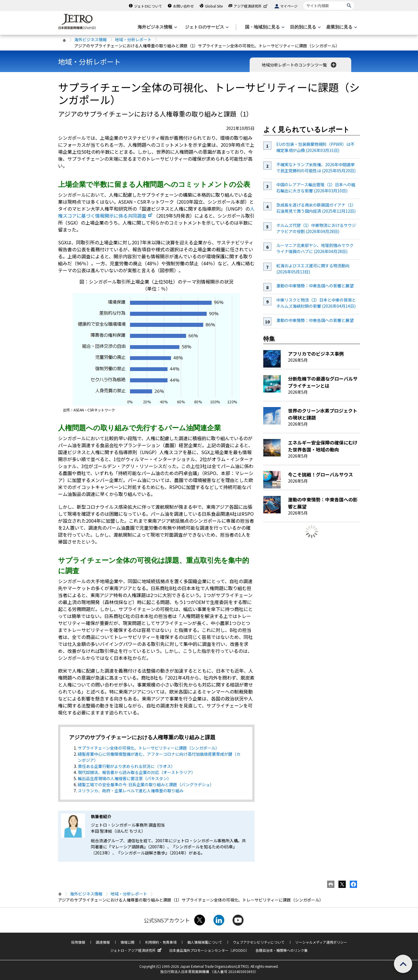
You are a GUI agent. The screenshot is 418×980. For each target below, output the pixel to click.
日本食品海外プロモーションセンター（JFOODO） (209, 950)
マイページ (289, 6)
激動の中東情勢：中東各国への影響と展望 (315, 286)
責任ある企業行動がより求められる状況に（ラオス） (126, 766)
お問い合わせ (183, 6)
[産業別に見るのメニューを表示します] (341, 27)
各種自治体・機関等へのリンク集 (282, 950)
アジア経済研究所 (251, 6)
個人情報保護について (205, 942)
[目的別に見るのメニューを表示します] (305, 27)
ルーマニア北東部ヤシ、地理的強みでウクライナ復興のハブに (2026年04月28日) (315, 248)
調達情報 (103, 942)
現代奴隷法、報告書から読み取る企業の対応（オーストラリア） (137, 772)
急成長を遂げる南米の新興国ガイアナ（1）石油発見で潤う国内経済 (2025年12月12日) (316, 208)
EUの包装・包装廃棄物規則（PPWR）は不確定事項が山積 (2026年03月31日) (315, 147)
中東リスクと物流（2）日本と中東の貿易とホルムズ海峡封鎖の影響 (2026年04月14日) (316, 303)
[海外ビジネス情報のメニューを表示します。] (157, 27)
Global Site (214, 6)
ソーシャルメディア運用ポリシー (321, 942)
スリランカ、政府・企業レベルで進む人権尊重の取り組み (131, 791)
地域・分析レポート (133, 40)
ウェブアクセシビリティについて (259, 942)
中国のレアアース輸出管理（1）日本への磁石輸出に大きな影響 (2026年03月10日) (316, 188)
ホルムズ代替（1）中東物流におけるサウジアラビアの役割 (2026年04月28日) (316, 228)
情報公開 (127, 942)
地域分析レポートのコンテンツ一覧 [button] (300, 65)
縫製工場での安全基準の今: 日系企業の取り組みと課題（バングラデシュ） (146, 784)
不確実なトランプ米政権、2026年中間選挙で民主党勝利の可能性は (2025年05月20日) (316, 167)
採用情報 (78, 942)
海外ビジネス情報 (91, 40)
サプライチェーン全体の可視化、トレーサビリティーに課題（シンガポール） (149, 748)
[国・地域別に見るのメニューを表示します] (264, 27)
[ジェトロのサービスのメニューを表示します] (206, 27)
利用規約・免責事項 (161, 942)
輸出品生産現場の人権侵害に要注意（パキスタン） (125, 778)
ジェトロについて (148, 6)
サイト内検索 (303, 1)
